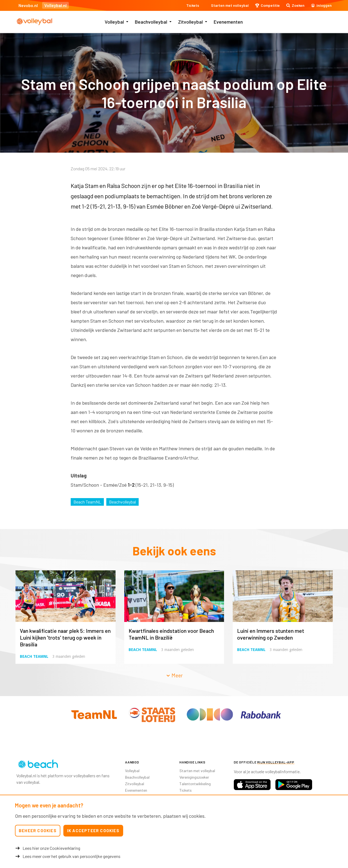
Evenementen (228, 22)
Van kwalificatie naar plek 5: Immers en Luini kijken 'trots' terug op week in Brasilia (65, 637)
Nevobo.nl (28, 5)
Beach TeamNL (87, 502)
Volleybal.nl (55, 5)
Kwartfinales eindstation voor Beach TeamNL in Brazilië (171, 634)
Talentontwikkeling (195, 784)
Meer (174, 675)
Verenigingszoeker (194, 777)
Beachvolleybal (151, 22)
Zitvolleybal (190, 22)
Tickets (186, 790)
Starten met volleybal (197, 771)
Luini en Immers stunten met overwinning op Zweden (271, 634)
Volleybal (114, 22)
